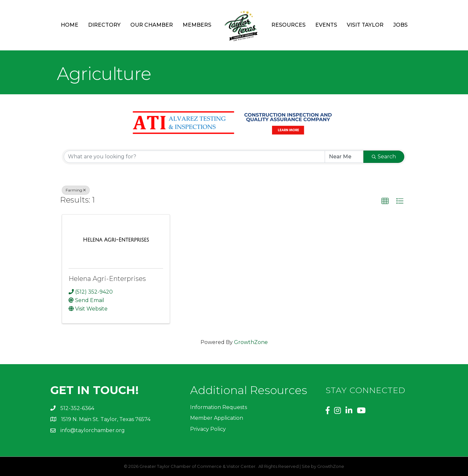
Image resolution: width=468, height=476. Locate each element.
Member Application (217, 418)
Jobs (400, 25)
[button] (385, 201)
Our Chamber (152, 25)
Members (197, 25)
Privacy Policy (208, 429)
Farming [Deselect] (76, 190)
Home (70, 25)
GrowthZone (251, 342)
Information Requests (219, 407)
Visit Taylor (365, 25)
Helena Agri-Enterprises (107, 279)
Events (326, 25)
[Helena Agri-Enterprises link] (116, 240)
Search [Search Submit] (384, 157)
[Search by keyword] (194, 157)
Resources (288, 25)
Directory (104, 25)
